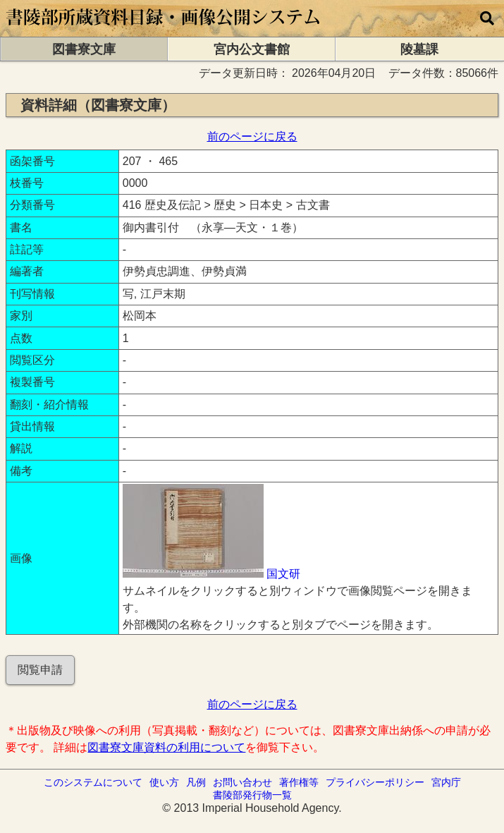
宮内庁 (446, 782)
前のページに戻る (252, 136)
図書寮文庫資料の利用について (166, 747)
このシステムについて (93, 782)
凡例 (196, 782)
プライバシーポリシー (375, 782)
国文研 (283, 574)
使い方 (164, 782)
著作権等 (299, 782)
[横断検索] (487, 18)
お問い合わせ (242, 782)
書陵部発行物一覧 (252, 795)
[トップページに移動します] (164, 30)
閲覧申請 (40, 670)
